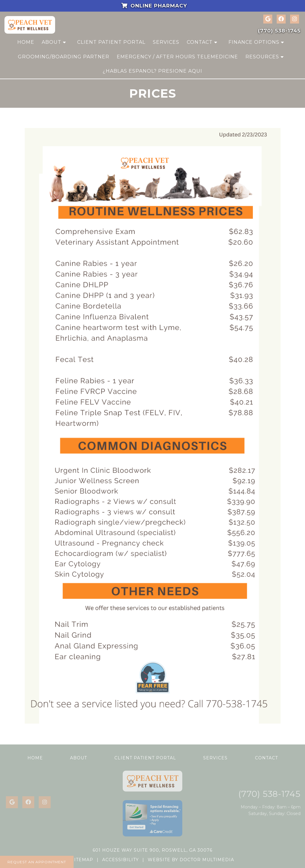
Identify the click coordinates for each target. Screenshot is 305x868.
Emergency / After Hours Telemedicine (177, 57)
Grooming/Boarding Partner (64, 57)
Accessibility (120, 860)
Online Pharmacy (153, 6)
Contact (200, 42)
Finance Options (254, 42)
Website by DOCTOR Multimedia (191, 860)
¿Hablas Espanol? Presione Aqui (152, 71)
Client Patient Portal (111, 42)
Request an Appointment (37, 862)
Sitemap (82, 860)
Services (166, 42)
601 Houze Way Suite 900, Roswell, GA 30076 (152, 850)
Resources (262, 57)
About (52, 42)
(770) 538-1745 (279, 31)
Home (26, 42)
